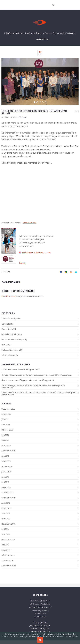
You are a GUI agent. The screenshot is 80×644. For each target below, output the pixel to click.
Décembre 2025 (40, 409)
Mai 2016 (40, 529)
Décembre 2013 (40, 555)
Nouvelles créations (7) (40, 334)
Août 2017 (40, 503)
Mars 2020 (40, 445)
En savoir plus (71, 636)
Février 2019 (40, 466)
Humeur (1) (40, 345)
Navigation (42, 39)
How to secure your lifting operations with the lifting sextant (40, 380)
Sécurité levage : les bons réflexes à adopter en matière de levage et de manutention (40, 386)
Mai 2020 (40, 440)
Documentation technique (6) (40, 339)
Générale (23, 117)
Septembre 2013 (40, 566)
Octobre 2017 (40, 492)
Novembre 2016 (40, 524)
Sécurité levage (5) (40, 355)
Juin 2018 (40, 477)
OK (40, 640)
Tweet (22, 263)
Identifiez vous (8, 296)
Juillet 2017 (40, 508)
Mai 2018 (40, 482)
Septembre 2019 (40, 451)
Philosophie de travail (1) (40, 350)
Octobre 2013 (40, 560)
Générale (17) (40, 324)
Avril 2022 (40, 425)
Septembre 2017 (40, 498)
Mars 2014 (40, 550)
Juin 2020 (40, 435)
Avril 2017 (40, 513)
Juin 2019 (40, 456)
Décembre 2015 (40, 539)
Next (75, 82)
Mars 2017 (40, 519)
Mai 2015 (40, 545)
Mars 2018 (40, 487)
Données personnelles (40, 632)
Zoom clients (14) (40, 329)
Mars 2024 (40, 414)
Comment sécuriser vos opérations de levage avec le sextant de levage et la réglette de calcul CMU (40, 393)
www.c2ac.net (30, 223)
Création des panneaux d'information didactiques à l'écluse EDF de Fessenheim (40, 375)
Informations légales (40, 628)
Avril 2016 (40, 534)
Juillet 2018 (40, 472)
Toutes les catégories (40, 319)
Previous (5, 82)
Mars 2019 (40, 461)
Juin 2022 (40, 419)
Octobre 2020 (40, 430)
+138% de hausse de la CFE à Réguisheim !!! (40, 370)
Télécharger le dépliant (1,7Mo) (37, 253)
